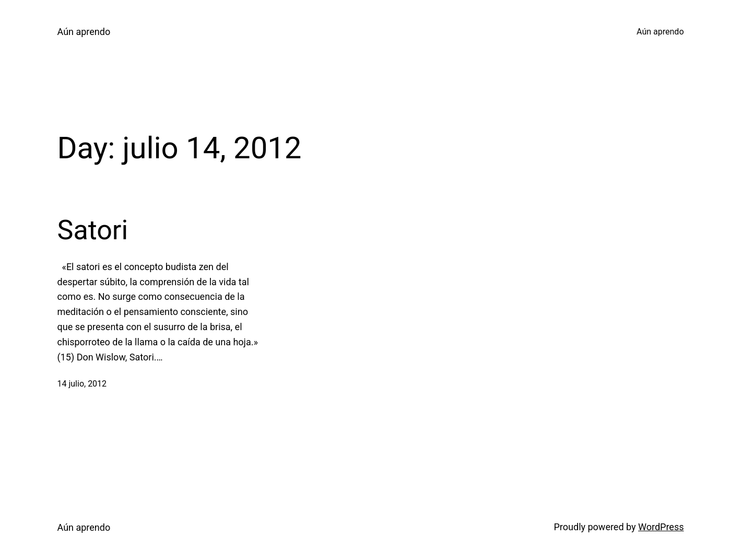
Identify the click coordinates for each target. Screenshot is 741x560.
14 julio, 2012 (82, 384)
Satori (93, 230)
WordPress (661, 527)
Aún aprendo (84, 32)
